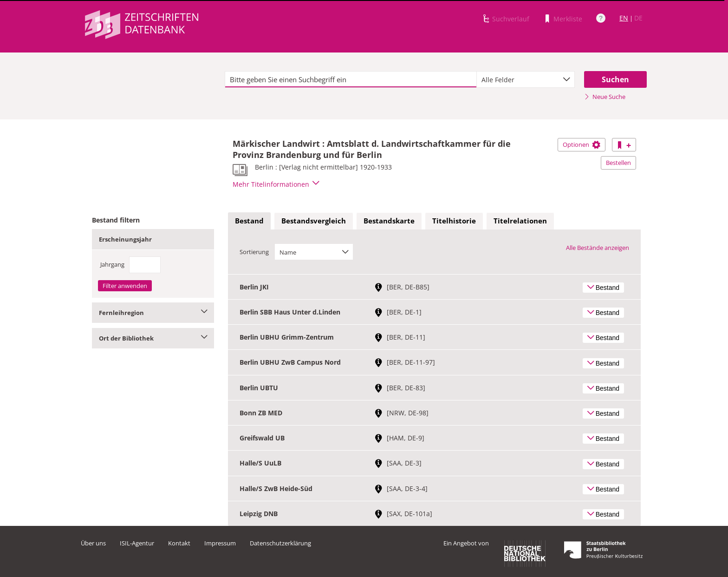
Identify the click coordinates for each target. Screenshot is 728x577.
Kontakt (179, 543)
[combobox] (526, 79)
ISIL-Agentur (137, 543)
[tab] (249, 221)
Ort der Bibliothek (153, 338)
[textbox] (351, 79)
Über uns (93, 543)
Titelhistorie (454, 221)
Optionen (582, 144)
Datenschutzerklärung (280, 543)
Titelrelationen (520, 221)
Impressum (220, 543)
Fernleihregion (153, 313)
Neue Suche (605, 97)
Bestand (249, 221)
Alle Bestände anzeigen (598, 248)
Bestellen (618, 163)
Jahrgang (112, 264)
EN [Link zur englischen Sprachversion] (624, 18)
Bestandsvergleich (314, 221)
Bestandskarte (389, 221)
